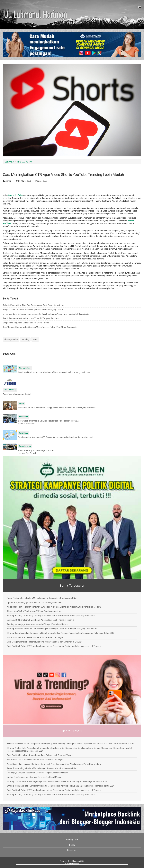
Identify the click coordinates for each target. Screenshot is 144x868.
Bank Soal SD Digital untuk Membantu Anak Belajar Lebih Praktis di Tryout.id (41, 620)
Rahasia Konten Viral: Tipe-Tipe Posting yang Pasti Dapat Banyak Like (33, 305)
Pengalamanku (25, 446)
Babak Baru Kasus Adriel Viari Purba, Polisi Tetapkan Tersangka (35, 637)
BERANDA (9, 162)
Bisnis (21, 403)
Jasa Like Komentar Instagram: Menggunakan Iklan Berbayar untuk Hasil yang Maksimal (57, 408)
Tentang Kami (72, 840)
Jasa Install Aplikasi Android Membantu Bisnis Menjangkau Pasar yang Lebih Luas (54, 372)
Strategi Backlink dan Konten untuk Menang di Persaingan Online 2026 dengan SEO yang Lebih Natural (52, 629)
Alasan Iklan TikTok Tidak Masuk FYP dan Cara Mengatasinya (34, 611)
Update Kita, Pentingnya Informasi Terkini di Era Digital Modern (35, 602)
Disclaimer (72, 850)
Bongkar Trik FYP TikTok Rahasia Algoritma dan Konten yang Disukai (33, 310)
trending (25, 339)
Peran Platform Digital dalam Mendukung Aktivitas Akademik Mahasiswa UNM (42, 598)
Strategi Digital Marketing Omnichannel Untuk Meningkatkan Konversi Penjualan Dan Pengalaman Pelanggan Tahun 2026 (61, 633)
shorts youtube (11, 339)
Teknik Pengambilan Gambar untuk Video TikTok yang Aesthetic (31, 318)
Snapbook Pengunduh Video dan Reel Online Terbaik (26, 323)
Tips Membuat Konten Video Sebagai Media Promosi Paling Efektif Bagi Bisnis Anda (40, 327)
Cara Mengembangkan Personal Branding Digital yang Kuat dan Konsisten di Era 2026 (45, 642)
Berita (72, 845)
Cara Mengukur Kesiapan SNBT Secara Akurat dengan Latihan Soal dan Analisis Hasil (55, 437)
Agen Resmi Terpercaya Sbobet (17, 394)
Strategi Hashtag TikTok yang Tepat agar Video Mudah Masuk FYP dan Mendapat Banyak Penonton (51, 616)
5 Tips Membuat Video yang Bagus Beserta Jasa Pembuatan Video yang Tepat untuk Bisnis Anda (46, 314)
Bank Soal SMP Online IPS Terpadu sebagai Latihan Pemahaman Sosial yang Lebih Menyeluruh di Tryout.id (54, 646)
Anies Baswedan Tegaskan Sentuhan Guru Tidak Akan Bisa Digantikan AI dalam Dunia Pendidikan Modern (54, 607)
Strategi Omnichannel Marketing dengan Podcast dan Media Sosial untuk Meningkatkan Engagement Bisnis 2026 (57, 781)
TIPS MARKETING (25, 162)
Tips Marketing (25, 368)
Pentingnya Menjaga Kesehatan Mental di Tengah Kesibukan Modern (37, 624)
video (35, 339)
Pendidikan (23, 417)
